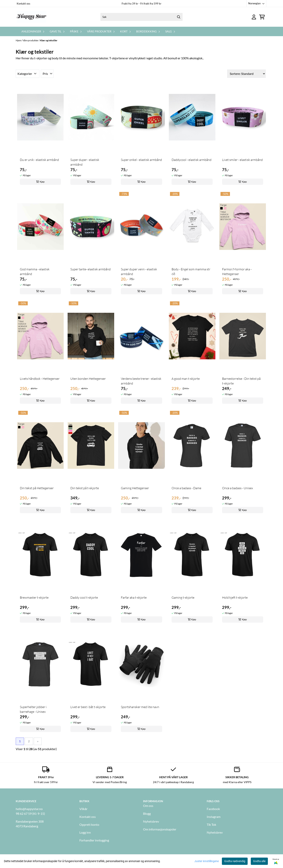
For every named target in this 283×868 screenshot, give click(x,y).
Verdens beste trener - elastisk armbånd (141, 381)
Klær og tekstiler (49, 40)
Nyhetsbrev (151, 821)
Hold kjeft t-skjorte (235, 597)
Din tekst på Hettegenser (37, 488)
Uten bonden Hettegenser (88, 379)
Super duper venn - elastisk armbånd (139, 272)
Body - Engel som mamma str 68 (191, 272)
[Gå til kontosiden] (254, 17)
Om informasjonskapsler (160, 829)
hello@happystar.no (29, 809)
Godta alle (259, 861)
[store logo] (31, 17)
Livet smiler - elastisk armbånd (242, 160)
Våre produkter (31, 40)
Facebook (213, 809)
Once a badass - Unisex (238, 488)
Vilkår (83, 809)
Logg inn (85, 832)
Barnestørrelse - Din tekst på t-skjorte (241, 381)
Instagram (214, 817)
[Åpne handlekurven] (262, 17)
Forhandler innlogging (94, 840)
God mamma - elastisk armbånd (35, 272)
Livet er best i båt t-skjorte (88, 707)
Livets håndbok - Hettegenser (40, 379)
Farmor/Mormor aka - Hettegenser (237, 272)
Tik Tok (211, 824)
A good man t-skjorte (186, 379)
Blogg (147, 813)
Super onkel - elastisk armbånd (141, 160)
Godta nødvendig (235, 861)
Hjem (19, 40)
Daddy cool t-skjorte (84, 597)
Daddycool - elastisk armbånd (192, 160)
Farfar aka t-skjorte (134, 597)
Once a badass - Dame (186, 488)
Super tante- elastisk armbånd (91, 269)
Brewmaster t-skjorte (34, 597)
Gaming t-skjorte (183, 597)
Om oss (148, 806)
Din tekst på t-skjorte (85, 488)
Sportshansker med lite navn (140, 707)
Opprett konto (89, 824)
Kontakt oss (23, 4)
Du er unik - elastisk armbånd (39, 160)
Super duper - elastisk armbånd (85, 162)
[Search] (179, 17)
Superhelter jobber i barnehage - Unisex (33, 709)
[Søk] (141, 17)
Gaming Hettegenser (135, 488)
